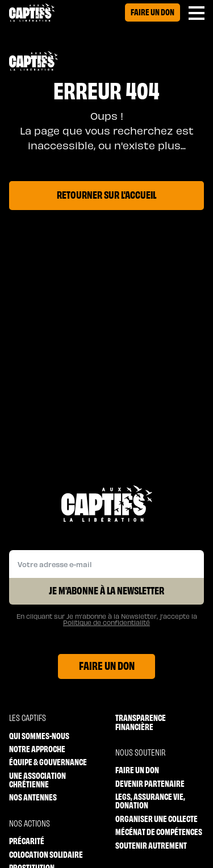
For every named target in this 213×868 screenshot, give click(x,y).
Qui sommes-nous (39, 735)
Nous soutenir (140, 752)
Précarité (27, 840)
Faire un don (153, 12)
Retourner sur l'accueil (106, 194)
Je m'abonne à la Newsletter (106, 590)
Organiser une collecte (156, 818)
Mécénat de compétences (159, 831)
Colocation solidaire (46, 854)
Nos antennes (33, 797)
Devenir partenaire (150, 783)
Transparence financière (141, 722)
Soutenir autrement (151, 845)
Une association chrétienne (37, 780)
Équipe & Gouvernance (48, 762)
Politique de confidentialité (106, 622)
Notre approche (37, 749)
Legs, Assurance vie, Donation (150, 801)
